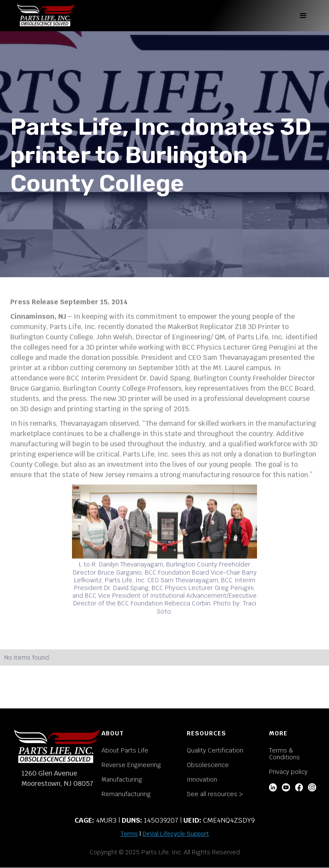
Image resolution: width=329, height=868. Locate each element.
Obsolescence (208, 765)
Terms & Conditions (284, 754)
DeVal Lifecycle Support (176, 834)
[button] (303, 16)
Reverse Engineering (131, 765)
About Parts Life (125, 750)
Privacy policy (288, 772)
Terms (129, 834)
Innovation (202, 779)
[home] (46, 16)
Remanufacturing (126, 794)
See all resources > (215, 794)
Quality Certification (215, 750)
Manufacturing (122, 779)
